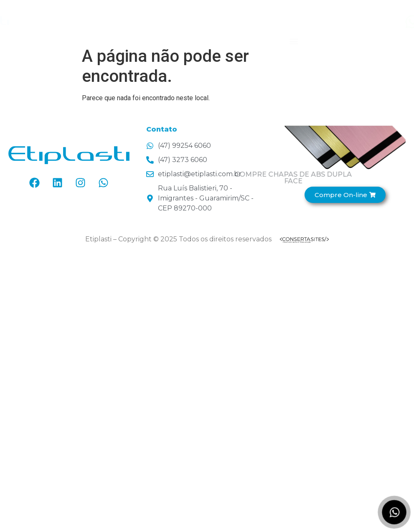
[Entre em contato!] (381, 22)
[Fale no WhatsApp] (394, 512)
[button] (294, 31)
